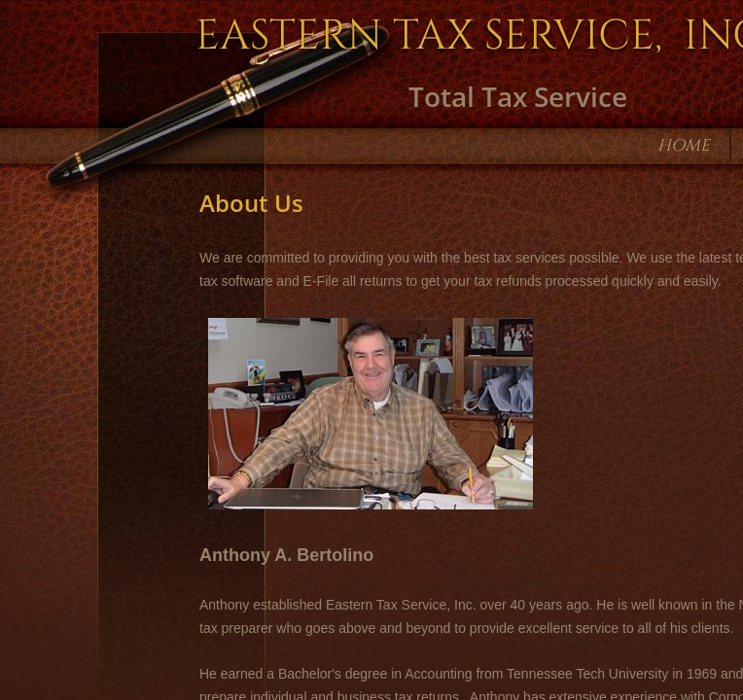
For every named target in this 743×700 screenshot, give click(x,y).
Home (684, 145)
